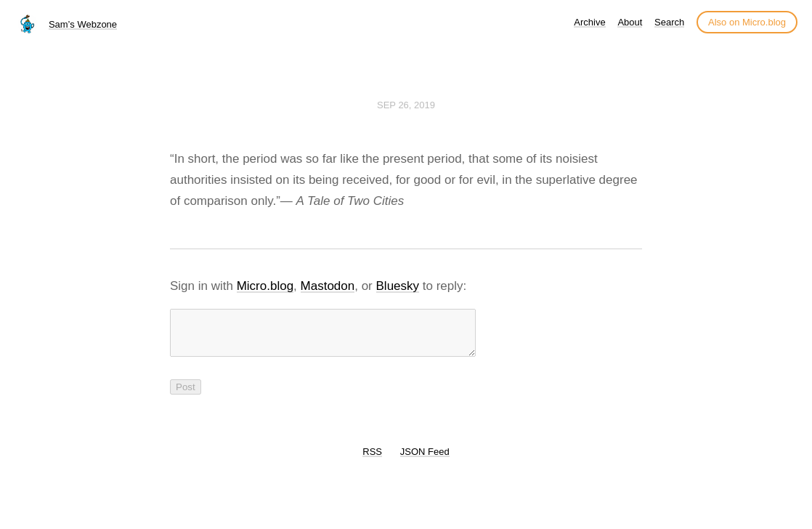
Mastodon (328, 286)
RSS (372, 460)
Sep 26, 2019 (406, 105)
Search (669, 22)
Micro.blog (265, 286)
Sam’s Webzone (83, 24)
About (630, 22)
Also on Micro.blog (747, 22)
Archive (589, 22)
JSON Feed (425, 460)
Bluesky (398, 286)
